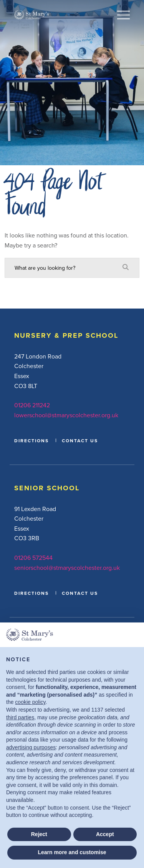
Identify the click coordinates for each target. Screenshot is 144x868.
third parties (20, 717)
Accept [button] (105, 834)
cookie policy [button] (30, 702)
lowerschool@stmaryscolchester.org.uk (66, 415)
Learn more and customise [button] (72, 852)
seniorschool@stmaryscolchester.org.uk (67, 568)
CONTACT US (80, 441)
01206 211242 (32, 405)
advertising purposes (31, 747)
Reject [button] (39, 834)
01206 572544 (33, 558)
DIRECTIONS (31, 441)
